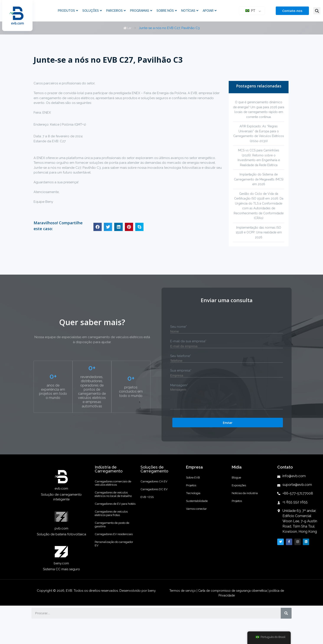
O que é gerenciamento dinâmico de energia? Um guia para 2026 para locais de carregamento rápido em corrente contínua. (259, 112)
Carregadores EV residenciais (108, 572)
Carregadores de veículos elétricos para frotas (115, 543)
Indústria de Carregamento (109, 479)
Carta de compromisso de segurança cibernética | (233, 610)
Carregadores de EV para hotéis (114, 528)
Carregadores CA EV (156, 493)
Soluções (92, 11)
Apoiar (210, 11)
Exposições (241, 500)
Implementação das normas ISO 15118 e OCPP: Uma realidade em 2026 (259, 242)
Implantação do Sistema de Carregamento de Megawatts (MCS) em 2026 (259, 184)
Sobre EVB (194, 489)
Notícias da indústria (247, 510)
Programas (141, 11)
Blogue (237, 489)
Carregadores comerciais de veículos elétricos (114, 495)
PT (250, 11)
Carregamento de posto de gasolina (113, 557)
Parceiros (116, 11)
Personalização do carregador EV (109, 587)
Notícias (190, 11)
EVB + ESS (148, 514)
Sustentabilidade (199, 521)
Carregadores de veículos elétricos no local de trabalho (115, 511)
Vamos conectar (199, 532)
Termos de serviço (179, 610)
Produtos (68, 11)
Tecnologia (195, 510)
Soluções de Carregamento (154, 479)
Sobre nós (167, 11)
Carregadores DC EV (157, 503)
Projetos (192, 500)
